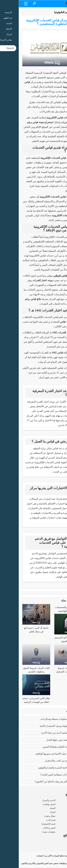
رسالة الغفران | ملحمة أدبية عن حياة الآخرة (43, 733)
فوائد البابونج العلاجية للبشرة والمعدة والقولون (42, 768)
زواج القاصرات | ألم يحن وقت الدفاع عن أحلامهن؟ (40, 782)
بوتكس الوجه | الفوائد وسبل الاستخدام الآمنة (43, 726)
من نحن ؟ (61, 841)
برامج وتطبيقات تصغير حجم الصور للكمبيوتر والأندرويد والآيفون (34, 863)
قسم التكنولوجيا (43, 12)
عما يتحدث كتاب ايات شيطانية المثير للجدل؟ (43, 775)
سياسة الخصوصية (57, 849)
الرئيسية (58, 12)
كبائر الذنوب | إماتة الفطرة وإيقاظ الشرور (44, 747)
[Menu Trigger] (7, 4)
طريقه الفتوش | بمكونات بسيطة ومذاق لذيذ (43, 719)
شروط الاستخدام (57, 845)
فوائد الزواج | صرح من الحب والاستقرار (45, 761)
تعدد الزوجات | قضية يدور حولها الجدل (46, 740)
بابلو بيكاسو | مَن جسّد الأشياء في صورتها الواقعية (40, 754)
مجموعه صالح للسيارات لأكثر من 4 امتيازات (41, 856)
